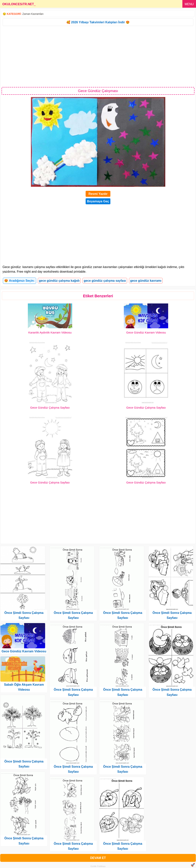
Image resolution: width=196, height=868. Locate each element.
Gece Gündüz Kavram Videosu (146, 332)
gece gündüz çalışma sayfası (105, 281)
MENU (189, 4)
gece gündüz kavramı (146, 281)
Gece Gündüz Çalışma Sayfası (50, 408)
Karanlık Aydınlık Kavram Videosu (50, 332)
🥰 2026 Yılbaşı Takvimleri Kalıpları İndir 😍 (98, 22)
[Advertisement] (98, 56)
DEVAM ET (98, 858)
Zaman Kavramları (33, 14)
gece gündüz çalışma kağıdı (59, 281)
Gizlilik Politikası (98, 866)
